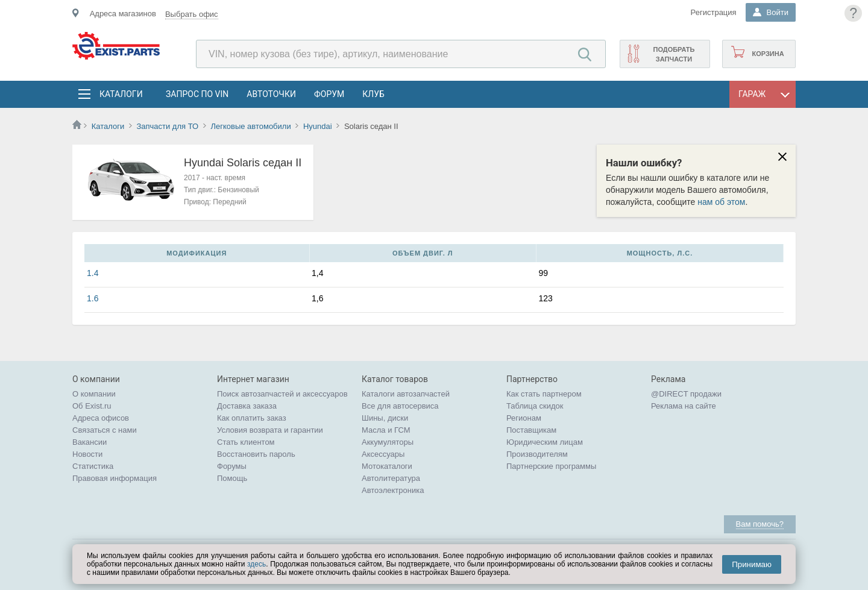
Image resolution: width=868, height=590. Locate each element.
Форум (329, 94)
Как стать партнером (544, 394)
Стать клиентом (246, 442)
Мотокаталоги (387, 466)
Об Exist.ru (92, 406)
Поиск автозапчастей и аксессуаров (282, 394)
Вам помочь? (760, 524)
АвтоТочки (271, 94)
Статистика (93, 466)
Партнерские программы (551, 466)
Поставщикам (531, 430)
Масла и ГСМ (386, 430)
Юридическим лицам (545, 442)
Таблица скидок (535, 406)
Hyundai (318, 126)
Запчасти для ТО (167, 126)
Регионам (524, 418)
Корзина (768, 54)
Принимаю (752, 564)
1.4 (93, 273)
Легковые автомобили (250, 126)
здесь (256, 564)
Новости (87, 454)
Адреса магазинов (123, 14)
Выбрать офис (192, 14)
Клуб (373, 94)
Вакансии (90, 442)
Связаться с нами (105, 430)
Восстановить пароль (256, 454)
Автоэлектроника (393, 490)
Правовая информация (115, 478)
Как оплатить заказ (252, 418)
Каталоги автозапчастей (406, 394)
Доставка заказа (247, 406)
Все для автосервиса (400, 406)
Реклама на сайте (684, 406)
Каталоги (121, 94)
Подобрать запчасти (674, 54)
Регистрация (714, 12)
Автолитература (391, 478)
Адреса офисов (101, 418)
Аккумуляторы (388, 442)
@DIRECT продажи (686, 394)
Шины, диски (385, 418)
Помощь (232, 478)
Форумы (232, 466)
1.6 (93, 298)
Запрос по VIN (197, 94)
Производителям (537, 454)
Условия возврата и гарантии (270, 430)
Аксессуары (383, 454)
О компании (94, 394)
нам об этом (721, 202)
